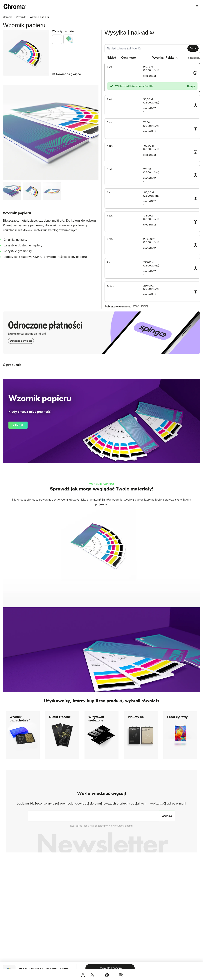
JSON (144, 218)
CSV (136, 218)
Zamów (18, 392)
